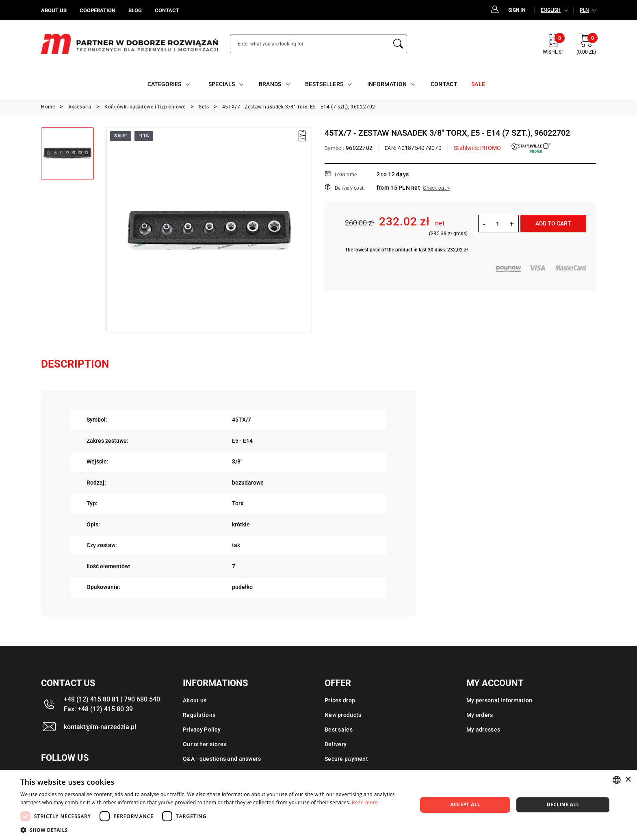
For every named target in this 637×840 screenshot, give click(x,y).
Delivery (336, 744)
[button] (213, 830)
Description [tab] (75, 364)
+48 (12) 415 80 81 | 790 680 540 (112, 699)
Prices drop (340, 700)
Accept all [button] (465, 804)
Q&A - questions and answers (222, 759)
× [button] (628, 780)
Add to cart (553, 223)
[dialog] (318, 805)
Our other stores (205, 744)
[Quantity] (497, 224)
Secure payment (346, 759)
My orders (480, 715)
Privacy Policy (202, 730)
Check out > (436, 188)
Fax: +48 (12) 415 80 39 (98, 709)
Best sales (339, 730)
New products (343, 715)
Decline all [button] (563, 804)
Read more (365, 802)
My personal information (499, 700)
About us (195, 700)
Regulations (199, 715)
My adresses (483, 730)
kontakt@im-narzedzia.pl (100, 727)
